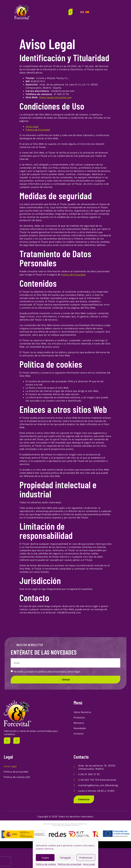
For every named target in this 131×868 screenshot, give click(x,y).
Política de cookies (46, 864)
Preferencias (86, 858)
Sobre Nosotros (82, 712)
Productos (79, 717)
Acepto (45, 858)
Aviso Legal (89, 864)
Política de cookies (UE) (17, 777)
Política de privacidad (70, 864)
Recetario (79, 723)
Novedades (80, 728)
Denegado (65, 858)
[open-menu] (70, 12)
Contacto (79, 734)
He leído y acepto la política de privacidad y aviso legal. (47, 672)
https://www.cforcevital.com (56, 97)
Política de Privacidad (38, 130)
